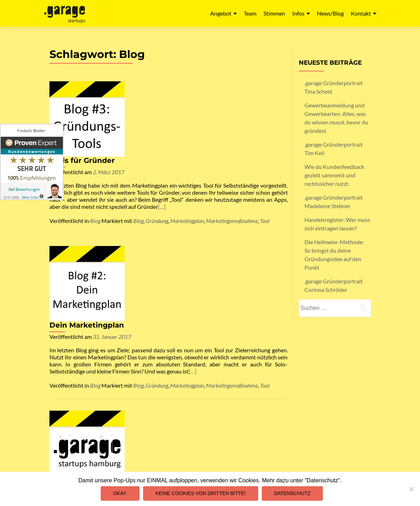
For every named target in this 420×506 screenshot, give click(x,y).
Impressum (265, 400)
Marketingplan (187, 156)
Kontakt (361, 13)
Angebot (221, 13)
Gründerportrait (146, 363)
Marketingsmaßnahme (232, 156)
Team (250, 13)
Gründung (157, 156)
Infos (298, 13)
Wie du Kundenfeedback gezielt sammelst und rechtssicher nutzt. (334, 175)
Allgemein (101, 363)
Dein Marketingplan (164, 185)
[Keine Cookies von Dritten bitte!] (411, 489)
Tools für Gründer (160, 85)
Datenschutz (265, 407)
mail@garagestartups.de (168, 471)
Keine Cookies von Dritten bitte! (201, 493)
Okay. (120, 493)
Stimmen (274, 13)
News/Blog (330, 13)
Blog (95, 156)
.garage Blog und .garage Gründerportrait (205, 285)
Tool (265, 156)
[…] (152, 145)
